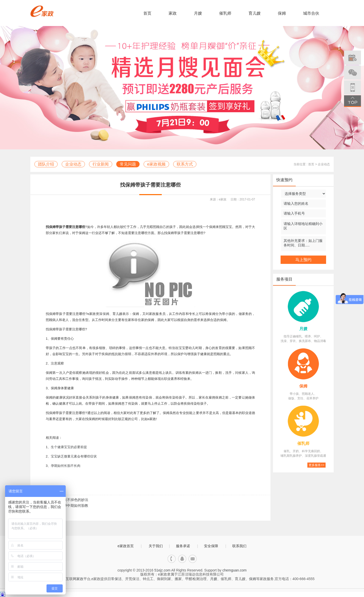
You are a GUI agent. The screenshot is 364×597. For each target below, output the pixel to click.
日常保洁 (115, 579)
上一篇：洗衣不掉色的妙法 (67, 500)
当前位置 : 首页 (304, 164)
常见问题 (128, 164)
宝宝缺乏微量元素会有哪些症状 (74, 456)
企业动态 (73, 164)
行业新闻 (101, 164)
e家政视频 (156, 164)
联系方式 (185, 164)
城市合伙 (311, 13)
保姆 (282, 13)
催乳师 (225, 13)
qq (182, 559)
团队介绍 (46, 164)
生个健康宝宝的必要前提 (69, 447)
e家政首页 (126, 546)
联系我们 (239, 546)
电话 (172, 559)
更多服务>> (316, 465)
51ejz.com (162, 570)
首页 (147, 13)
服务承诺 (183, 546)
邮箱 (192, 559)
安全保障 (211, 546)
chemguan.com (235, 570)
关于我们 (156, 546)
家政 (173, 13)
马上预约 (303, 260)
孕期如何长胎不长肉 (66, 466)
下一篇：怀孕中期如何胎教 (67, 506)
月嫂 (198, 13)
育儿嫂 (255, 13)
